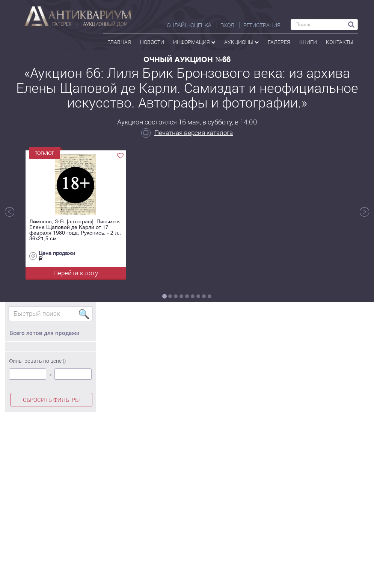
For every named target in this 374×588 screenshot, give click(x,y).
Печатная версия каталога (187, 133)
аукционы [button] (241, 42)
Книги (308, 42)
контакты (340, 42)
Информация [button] (194, 42)
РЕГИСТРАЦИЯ (262, 25)
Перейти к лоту (76, 273)
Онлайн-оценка (189, 25)
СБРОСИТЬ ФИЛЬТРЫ (51, 400)
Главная (119, 42)
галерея (279, 42)
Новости (152, 42)
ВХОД (227, 25)
